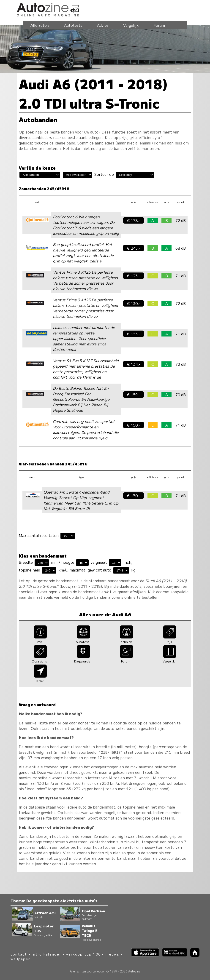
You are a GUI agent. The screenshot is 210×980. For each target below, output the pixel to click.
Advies (103, 25)
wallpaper (20, 959)
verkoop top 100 (84, 954)
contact (19, 954)
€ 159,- (134, 395)
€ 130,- (134, 303)
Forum (159, 25)
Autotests (73, 25)
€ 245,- (134, 248)
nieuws (112, 954)
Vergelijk (131, 25)
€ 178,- (134, 220)
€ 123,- (134, 276)
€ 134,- (134, 364)
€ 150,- (134, 425)
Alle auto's (40, 25)
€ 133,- (134, 334)
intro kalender (46, 954)
